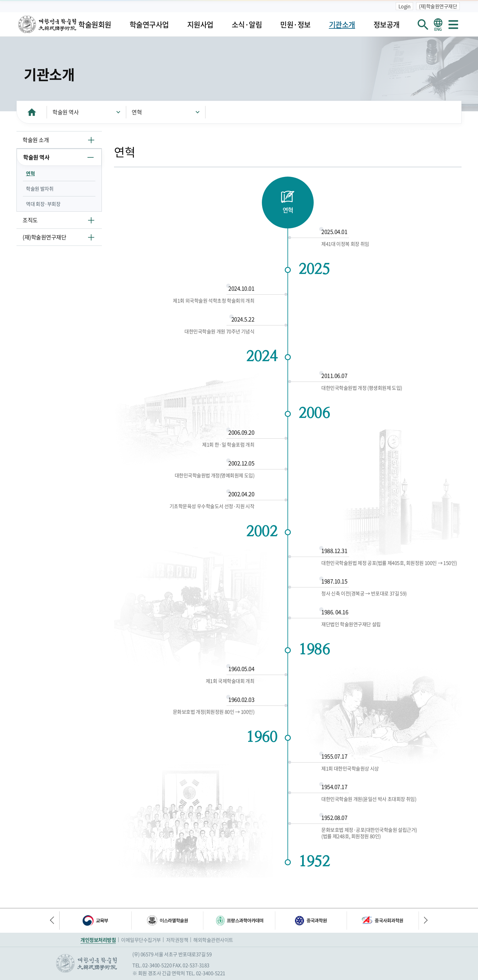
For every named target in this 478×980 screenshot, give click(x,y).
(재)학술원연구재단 (438, 6)
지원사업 (200, 24)
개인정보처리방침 (98, 940)
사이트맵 (453, 24)
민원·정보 (295, 24)
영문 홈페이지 (438, 24)
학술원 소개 (36, 140)
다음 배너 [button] (423, 921)
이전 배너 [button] (55, 921)
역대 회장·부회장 (43, 204)
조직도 (30, 220)
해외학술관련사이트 (213, 940)
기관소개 (342, 24)
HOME (32, 112)
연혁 (137, 112)
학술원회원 (95, 24)
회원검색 (423, 24)
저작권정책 (177, 940)
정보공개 (387, 24)
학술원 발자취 (40, 188)
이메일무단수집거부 (141, 940)
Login (405, 6)
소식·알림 (247, 24)
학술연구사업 (149, 24)
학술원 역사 (66, 112)
